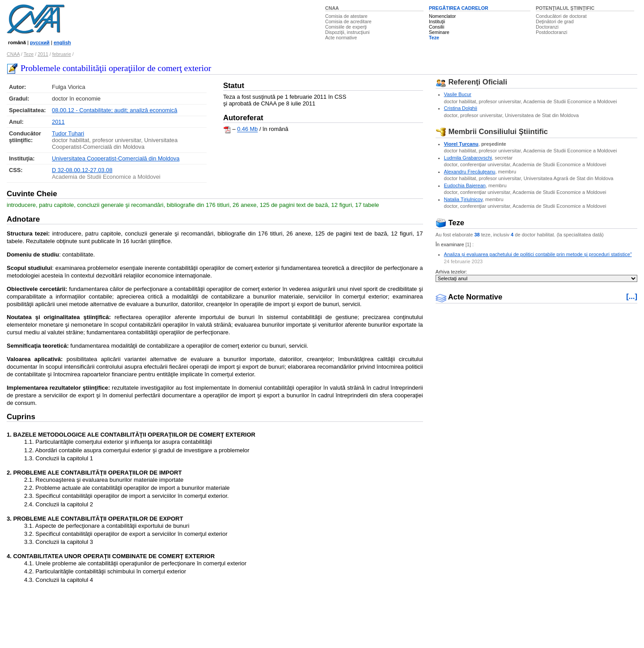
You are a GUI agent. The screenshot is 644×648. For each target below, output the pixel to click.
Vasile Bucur (458, 94)
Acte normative (341, 38)
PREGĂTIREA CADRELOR (459, 8)
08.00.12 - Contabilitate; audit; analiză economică (114, 110)
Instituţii (437, 21)
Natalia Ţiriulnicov (463, 199)
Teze (434, 38)
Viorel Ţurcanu (461, 144)
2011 (43, 54)
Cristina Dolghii (461, 108)
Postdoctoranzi (552, 32)
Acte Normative (469, 297)
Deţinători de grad (555, 21)
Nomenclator (442, 16)
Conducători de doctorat (561, 16)
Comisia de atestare (346, 16)
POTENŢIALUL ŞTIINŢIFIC (565, 8)
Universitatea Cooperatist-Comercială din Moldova (116, 158)
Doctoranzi (547, 27)
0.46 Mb (247, 129)
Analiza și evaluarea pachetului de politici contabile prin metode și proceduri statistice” (538, 254)
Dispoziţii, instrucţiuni (347, 32)
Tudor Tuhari (68, 133)
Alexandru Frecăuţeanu (470, 172)
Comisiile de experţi (346, 27)
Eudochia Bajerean (465, 185)
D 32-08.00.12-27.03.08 (82, 170)
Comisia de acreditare (348, 21)
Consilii (436, 27)
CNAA (332, 8)
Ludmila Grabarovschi (468, 158)
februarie (62, 54)
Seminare (439, 32)
